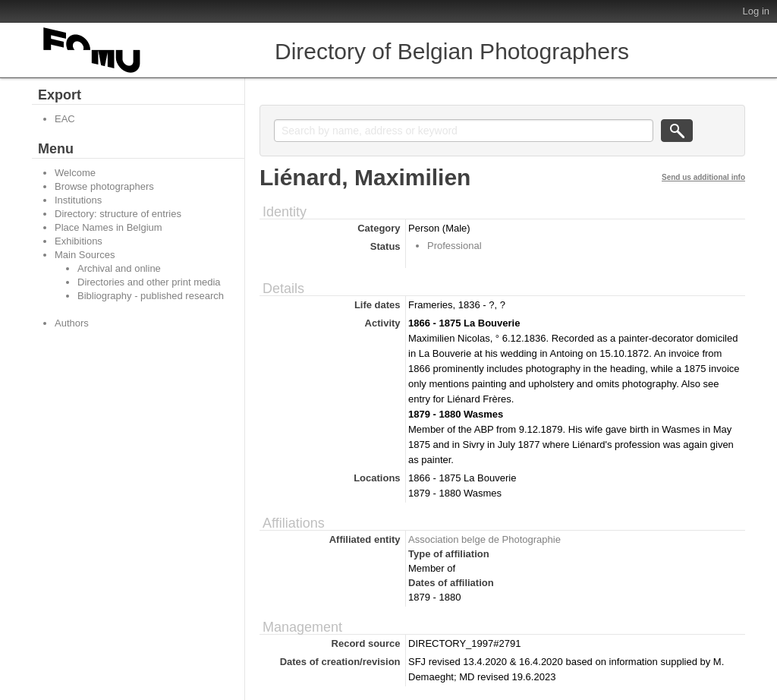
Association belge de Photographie (484, 539)
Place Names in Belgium (109, 227)
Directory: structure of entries (118, 214)
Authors (72, 323)
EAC (65, 119)
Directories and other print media (149, 282)
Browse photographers (104, 186)
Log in (756, 11)
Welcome (75, 173)
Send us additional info (703, 177)
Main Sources (85, 255)
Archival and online (119, 268)
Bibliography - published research (151, 296)
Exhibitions (79, 241)
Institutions (78, 200)
